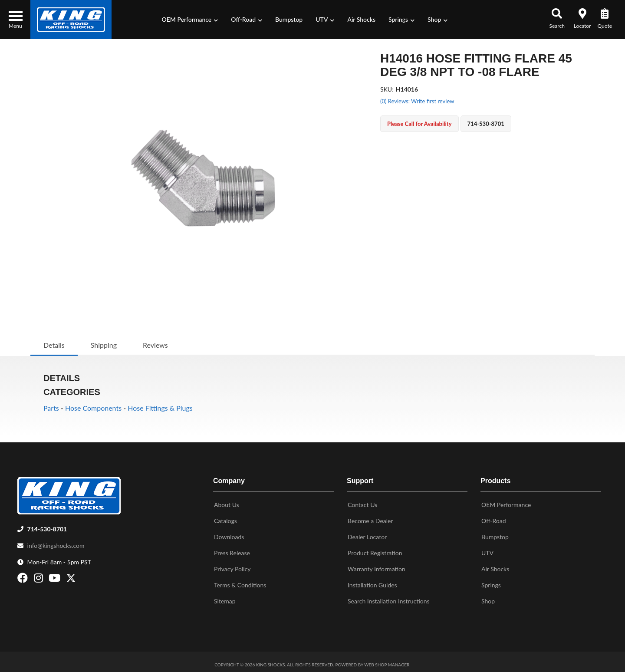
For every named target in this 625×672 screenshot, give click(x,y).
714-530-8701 (47, 525)
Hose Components (93, 408)
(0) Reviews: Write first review (417, 101)
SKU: (387, 89)
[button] (190, 20)
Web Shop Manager (387, 661)
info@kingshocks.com (56, 542)
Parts (51, 408)
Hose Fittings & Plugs (160, 408)
